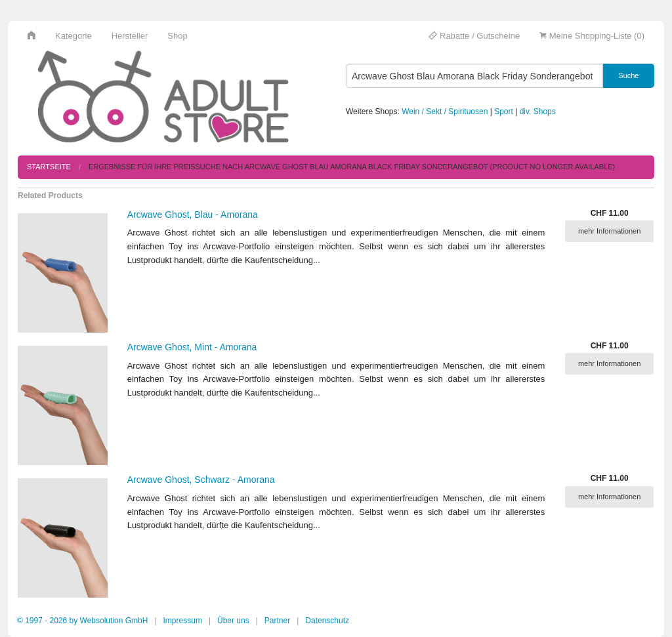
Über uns (233, 621)
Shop (177, 36)
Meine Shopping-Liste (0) (592, 36)
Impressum (183, 621)
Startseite (49, 167)
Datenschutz (327, 621)
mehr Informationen (609, 231)
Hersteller (130, 36)
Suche (628, 75)
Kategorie (73, 36)
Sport (504, 112)
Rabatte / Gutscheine (474, 36)
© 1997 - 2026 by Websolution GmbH (82, 621)
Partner (277, 621)
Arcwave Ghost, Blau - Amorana (193, 215)
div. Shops (538, 112)
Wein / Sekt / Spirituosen (445, 112)
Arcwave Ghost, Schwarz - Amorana (201, 480)
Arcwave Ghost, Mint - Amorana (192, 347)
